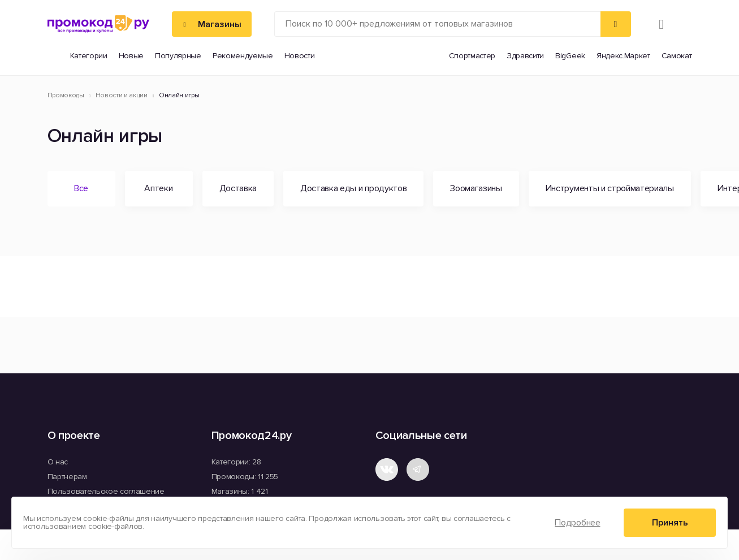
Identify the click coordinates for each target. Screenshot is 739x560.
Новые (131, 56)
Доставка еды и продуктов (353, 188)
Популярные (178, 56)
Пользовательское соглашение (106, 491)
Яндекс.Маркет (623, 56)
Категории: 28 (236, 462)
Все (81, 188)
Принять (670, 523)
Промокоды (66, 96)
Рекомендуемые (243, 56)
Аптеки (158, 188)
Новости (300, 56)
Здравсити (525, 56)
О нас (58, 462)
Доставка (238, 188)
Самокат (677, 56)
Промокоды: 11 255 (245, 477)
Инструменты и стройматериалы (610, 188)
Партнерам (67, 477)
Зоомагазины (476, 188)
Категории (89, 56)
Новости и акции (122, 96)
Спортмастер (472, 56)
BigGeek (570, 56)
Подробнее (577, 523)
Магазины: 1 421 (240, 491)
